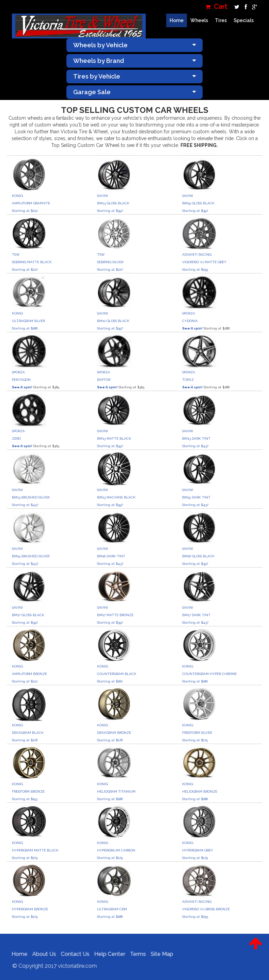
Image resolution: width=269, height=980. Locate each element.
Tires (221, 20)
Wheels (199, 20)
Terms (134, 954)
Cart (216, 7)
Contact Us (71, 954)
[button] (256, 949)
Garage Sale (134, 92)
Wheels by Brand (134, 61)
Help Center (106, 954)
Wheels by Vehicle (134, 45)
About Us (40, 954)
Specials (244, 20)
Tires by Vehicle (134, 76)
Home (177, 20)
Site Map (158, 954)
